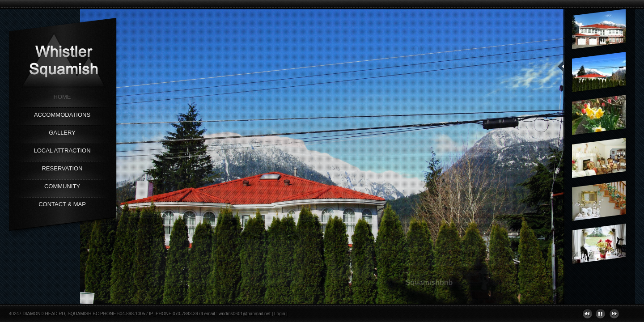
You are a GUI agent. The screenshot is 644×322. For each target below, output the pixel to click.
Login (280, 314)
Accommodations (62, 115)
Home (62, 97)
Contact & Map (62, 204)
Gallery (62, 133)
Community (62, 186)
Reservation (62, 168)
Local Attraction (62, 150)
